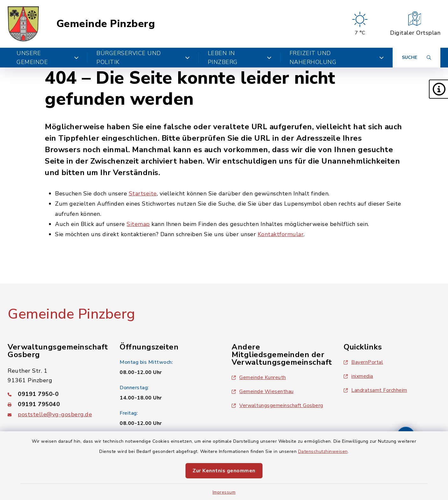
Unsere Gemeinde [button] (48, 58)
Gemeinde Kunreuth (259, 377)
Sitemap (138, 224)
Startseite (143, 194)
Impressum (224, 492)
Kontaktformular (281, 234)
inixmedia (358, 376)
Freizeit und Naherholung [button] (337, 58)
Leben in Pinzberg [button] (240, 58)
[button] (438, 89)
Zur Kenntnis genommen (224, 471)
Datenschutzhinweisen (323, 451)
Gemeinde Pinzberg (106, 24)
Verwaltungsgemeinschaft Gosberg (277, 405)
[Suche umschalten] (416, 58)
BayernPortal (363, 362)
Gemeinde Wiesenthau (263, 391)
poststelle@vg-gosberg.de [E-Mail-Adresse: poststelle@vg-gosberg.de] (55, 414)
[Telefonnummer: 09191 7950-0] (56, 394)
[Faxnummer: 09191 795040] (56, 404)
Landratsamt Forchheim (375, 390)
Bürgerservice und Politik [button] (143, 58)
